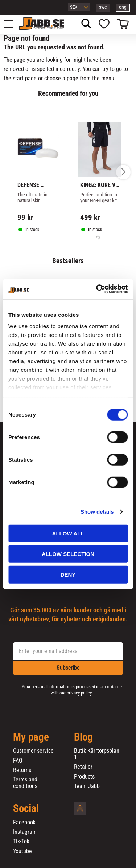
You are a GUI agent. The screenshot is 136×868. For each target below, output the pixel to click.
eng (123, 7)
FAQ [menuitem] (18, 761)
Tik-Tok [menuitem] (21, 841)
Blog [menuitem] (83, 737)
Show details (97, 512)
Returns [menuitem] (22, 770)
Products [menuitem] (84, 777)
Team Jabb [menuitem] (87, 786)
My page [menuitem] (31, 737)
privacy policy (79, 693)
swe (103, 7)
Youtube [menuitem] (22, 851)
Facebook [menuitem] (24, 823)
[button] (12, 24)
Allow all (68, 533)
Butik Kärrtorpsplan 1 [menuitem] (97, 754)
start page (25, 78)
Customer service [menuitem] (33, 751)
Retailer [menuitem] (83, 767)
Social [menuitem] (26, 809)
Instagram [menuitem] (25, 832)
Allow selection (68, 554)
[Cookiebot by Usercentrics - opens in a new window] (97, 289)
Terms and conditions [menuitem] (25, 783)
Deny (68, 574)
